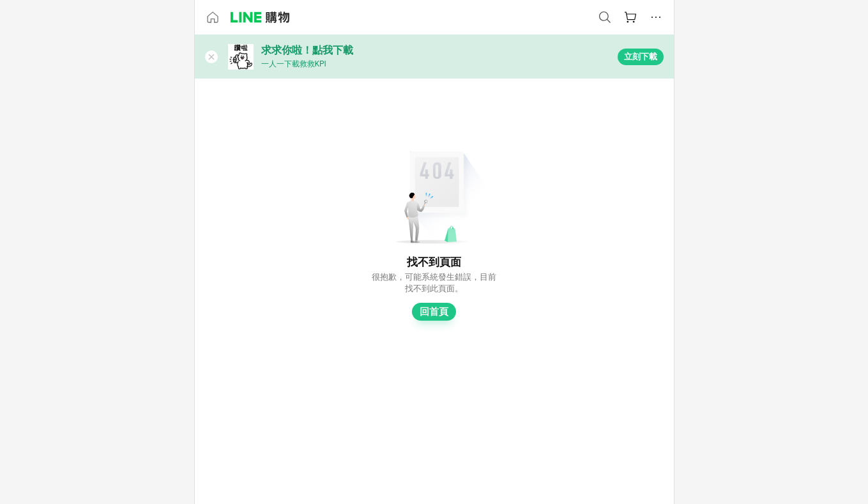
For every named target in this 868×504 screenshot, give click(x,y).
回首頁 (434, 312)
